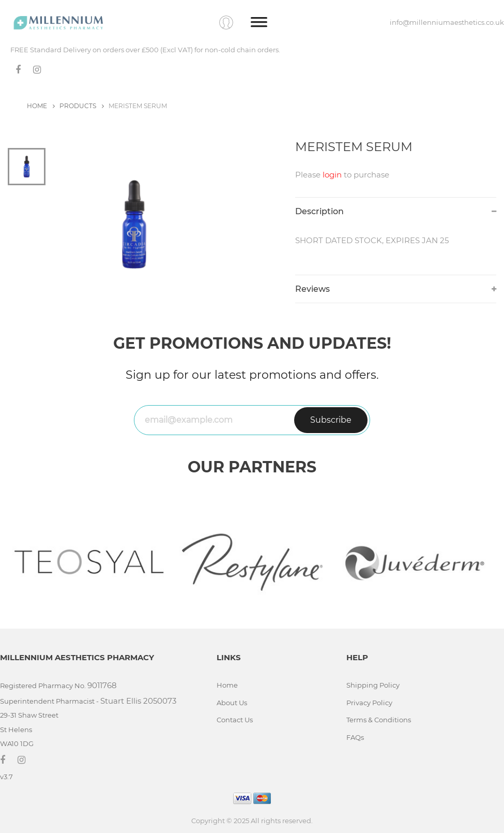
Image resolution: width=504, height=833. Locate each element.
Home (227, 685)
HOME (41, 106)
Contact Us (235, 720)
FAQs (355, 737)
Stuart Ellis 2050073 (138, 701)
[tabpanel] (162, 224)
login (332, 175)
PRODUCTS (82, 106)
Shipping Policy (373, 685)
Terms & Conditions (379, 720)
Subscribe (331, 420)
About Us (232, 703)
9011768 (102, 685)
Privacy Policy (369, 703)
